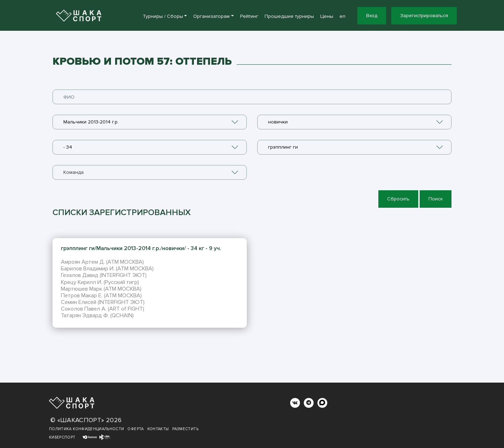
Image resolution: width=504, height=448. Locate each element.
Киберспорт (62, 437)
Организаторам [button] (211, 16)
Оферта (135, 429)
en (342, 16)
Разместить (185, 429)
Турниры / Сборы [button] (163, 16)
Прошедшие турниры (289, 16)
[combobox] (150, 122)
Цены (327, 16)
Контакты (158, 429)
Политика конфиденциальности (86, 429)
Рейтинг (249, 16)
